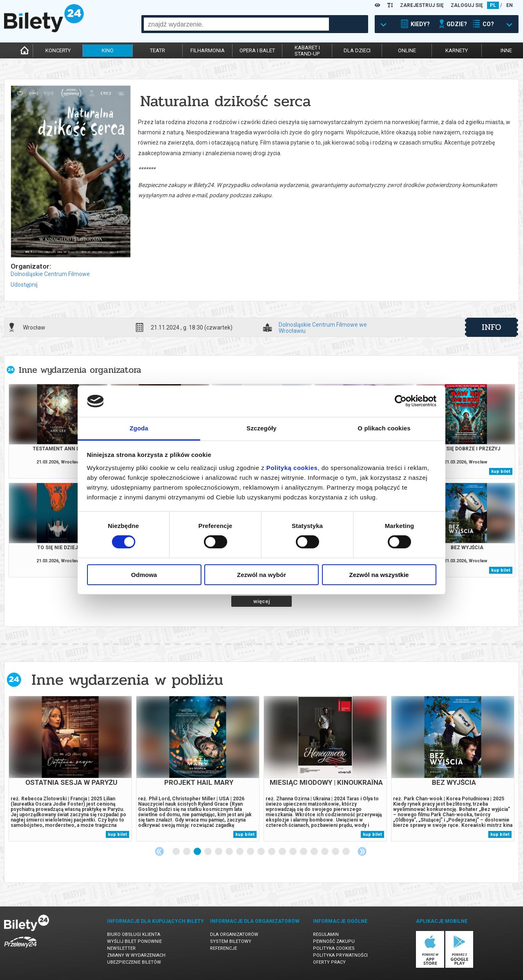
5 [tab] (219, 852)
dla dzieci (357, 50)
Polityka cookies (334, 948)
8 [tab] (251, 852)
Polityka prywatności (340, 955)
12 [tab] (293, 852)
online (407, 50)
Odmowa (144, 575)
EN (510, 5)
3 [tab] (198, 852)
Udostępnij (24, 285)
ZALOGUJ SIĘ (467, 5)
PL (493, 5)
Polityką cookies (292, 468)
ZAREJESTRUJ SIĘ (422, 5)
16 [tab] (336, 852)
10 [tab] (272, 852)
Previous (159, 851)
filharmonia (208, 50)
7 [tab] (240, 852)
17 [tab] (346, 852)
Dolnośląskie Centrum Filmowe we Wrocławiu (323, 327)
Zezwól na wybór (261, 575)
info (492, 327)
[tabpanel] (70, 769)
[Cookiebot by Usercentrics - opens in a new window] (401, 401)
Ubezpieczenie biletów (134, 962)
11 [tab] (283, 852)
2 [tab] (187, 852)
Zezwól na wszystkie (379, 575)
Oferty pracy (329, 962)
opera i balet (257, 50)
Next (362, 851)
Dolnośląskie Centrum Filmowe (50, 274)
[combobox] (236, 24)
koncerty (58, 50)
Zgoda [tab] (139, 428)
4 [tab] (208, 852)
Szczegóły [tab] (261, 428)
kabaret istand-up (307, 51)
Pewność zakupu (334, 941)
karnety (457, 50)
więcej (262, 601)
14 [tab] (315, 852)
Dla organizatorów (234, 934)
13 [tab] (304, 852)
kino (108, 50)
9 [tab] (261, 852)
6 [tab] (230, 852)
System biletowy (231, 941)
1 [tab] (177, 852)
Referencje (224, 948)
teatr (158, 50)
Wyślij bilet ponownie (134, 941)
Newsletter (121, 948)
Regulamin (326, 934)
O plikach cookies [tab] (384, 428)
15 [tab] (325, 852)
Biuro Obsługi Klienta (134, 934)
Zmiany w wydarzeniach (136, 955)
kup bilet (501, 471)
